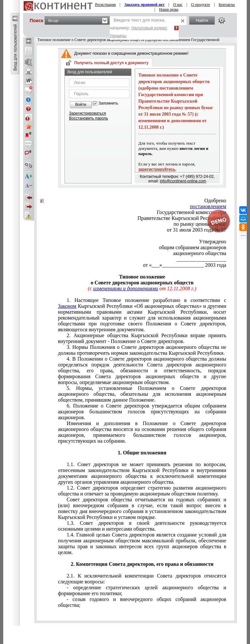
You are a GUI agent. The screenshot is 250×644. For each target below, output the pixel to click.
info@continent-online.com (183, 181)
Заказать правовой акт (145, 5)
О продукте (201, 5)
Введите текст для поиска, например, (139, 28)
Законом (67, 306)
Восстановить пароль (89, 118)
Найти (202, 20)
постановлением (208, 206)
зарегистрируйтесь (157, 169)
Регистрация (105, 5)
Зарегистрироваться (87, 113)
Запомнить (108, 103)
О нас (178, 5)
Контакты (227, 5)
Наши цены (169, 9)
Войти (81, 105)
